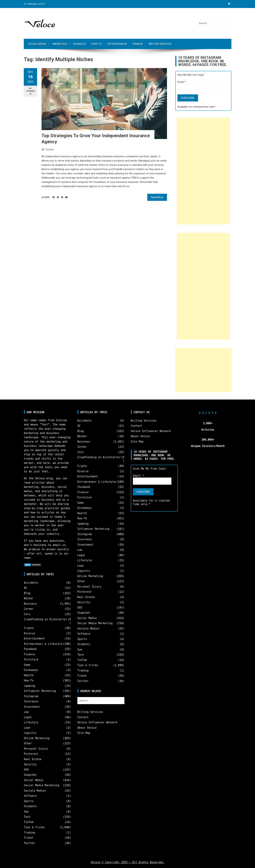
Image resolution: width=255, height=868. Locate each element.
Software (30, 796)
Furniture (31, 660)
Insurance (31, 701)
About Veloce (87, 728)
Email (182, 82)
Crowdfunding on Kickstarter (46, 619)
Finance (138, 44)
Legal (28, 717)
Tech (27, 817)
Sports (29, 801)
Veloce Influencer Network (97, 722)
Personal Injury (36, 749)
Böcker (29, 598)
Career (29, 609)
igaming (30, 686)
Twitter (30, 843)
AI (26, 588)
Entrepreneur (117, 44)
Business (80, 44)
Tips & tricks (34, 827)
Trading (30, 833)
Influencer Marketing (40, 691)
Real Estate (33, 759)
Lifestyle (31, 722)
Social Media (37, 44)
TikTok (29, 822)
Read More (157, 197)
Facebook (30, 649)
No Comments (30, 91)
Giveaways (31, 670)
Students (30, 806)
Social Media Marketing (42, 785)
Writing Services (160, 44)
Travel (29, 838)
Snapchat (30, 775)
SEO (26, 770)
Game (27, 665)
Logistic (30, 733)
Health (29, 675)
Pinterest (31, 754)
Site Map (84, 733)
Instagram (31, 696)
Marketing (60, 44)
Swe (26, 812)
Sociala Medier (35, 791)
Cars (27, 614)
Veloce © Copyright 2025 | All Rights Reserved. (127, 862)
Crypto (29, 628)
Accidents (31, 583)
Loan (27, 728)
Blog (27, 593)
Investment (32, 707)
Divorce (30, 633)
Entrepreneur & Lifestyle (43, 644)
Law (26, 712)
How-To (97, 44)
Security (30, 764)
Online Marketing (37, 738)
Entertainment (34, 639)
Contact (83, 717)
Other (28, 743)
